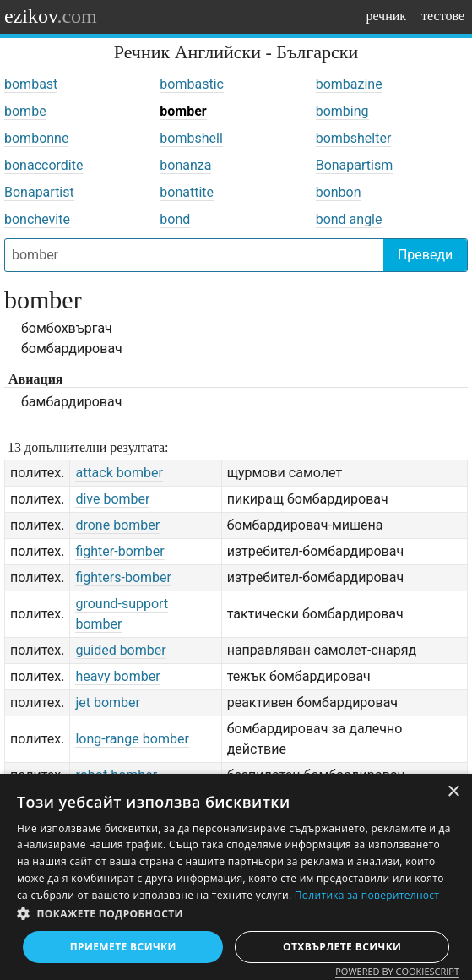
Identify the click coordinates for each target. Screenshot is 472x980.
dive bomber (112, 499)
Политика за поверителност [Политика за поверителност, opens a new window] (367, 895)
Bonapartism (355, 165)
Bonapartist (39, 192)
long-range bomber (132, 739)
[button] (236, 914)
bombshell (191, 138)
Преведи (425, 255)
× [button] (453, 792)
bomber (183, 111)
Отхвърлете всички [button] (342, 947)
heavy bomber (117, 676)
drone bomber (117, 525)
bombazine (349, 84)
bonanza (185, 165)
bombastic (192, 84)
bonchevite (37, 219)
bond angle (349, 219)
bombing (342, 111)
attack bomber (119, 473)
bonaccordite (43, 165)
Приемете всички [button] (123, 947)
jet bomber (108, 702)
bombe (25, 111)
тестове (443, 16)
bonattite (187, 192)
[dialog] (236, 877)
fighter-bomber (119, 551)
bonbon (339, 192)
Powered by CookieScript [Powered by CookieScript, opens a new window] (397, 971)
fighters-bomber (123, 577)
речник (386, 16)
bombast (31, 84)
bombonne (36, 138)
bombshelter (354, 138)
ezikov (51, 16)
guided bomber (120, 650)
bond (175, 219)
